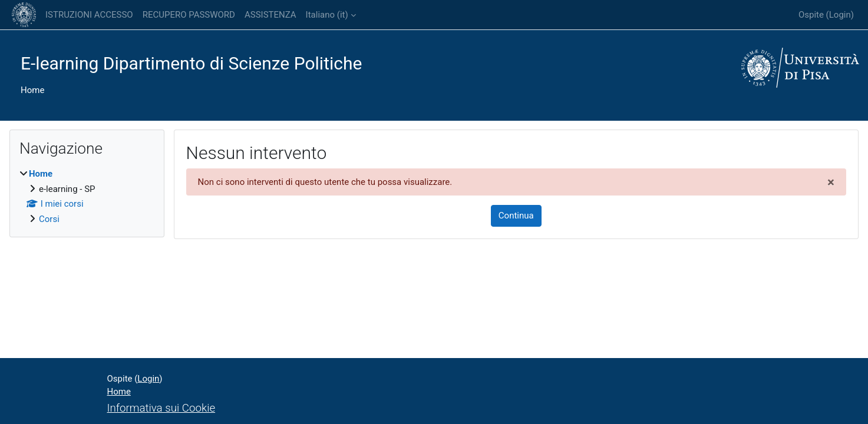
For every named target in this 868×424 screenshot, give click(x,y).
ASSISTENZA (270, 15)
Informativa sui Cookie (161, 408)
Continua (516, 216)
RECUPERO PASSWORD (189, 15)
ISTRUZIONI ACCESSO (89, 15)
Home (32, 90)
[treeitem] (87, 196)
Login (840, 15)
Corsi (49, 219)
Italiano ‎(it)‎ (327, 15)
